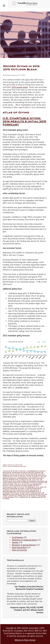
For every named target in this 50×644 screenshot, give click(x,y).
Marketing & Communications (24, 540)
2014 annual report (20, 87)
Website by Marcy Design (25, 640)
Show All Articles (19, 550)
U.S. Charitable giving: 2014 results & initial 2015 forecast (24, 122)
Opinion (15, 542)
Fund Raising (17, 537)
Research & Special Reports (24, 545)
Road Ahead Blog (19, 547)
